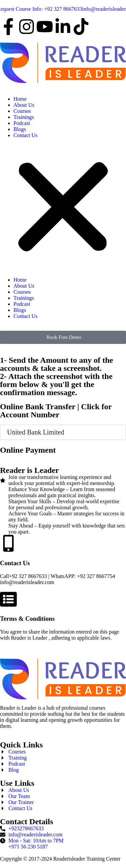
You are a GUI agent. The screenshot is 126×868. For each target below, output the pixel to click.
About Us (24, 105)
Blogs (20, 129)
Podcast (22, 123)
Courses (22, 111)
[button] (63, 208)
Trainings (24, 117)
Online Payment (28, 450)
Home (20, 99)
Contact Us (26, 135)
